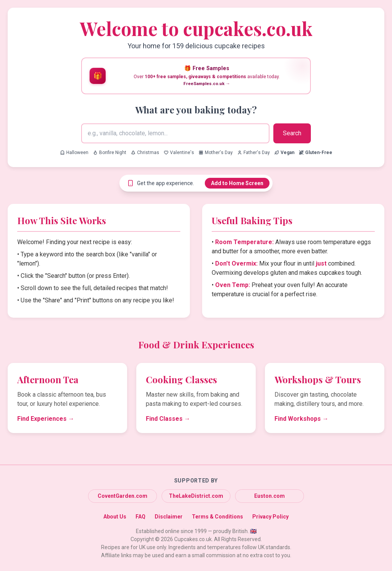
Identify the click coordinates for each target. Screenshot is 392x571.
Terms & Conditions (217, 517)
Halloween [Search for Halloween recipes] (74, 153)
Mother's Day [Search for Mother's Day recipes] (216, 153)
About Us (115, 517)
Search (292, 133)
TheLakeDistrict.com (196, 496)
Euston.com (269, 496)
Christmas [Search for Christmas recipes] (145, 153)
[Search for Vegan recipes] (284, 153)
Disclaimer (169, 517)
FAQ (140, 517)
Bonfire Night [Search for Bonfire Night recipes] (110, 153)
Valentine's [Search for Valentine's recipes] (179, 153)
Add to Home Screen (237, 183)
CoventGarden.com (122, 496)
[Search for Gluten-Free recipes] (316, 153)
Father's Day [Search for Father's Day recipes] (254, 153)
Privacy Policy (270, 517)
